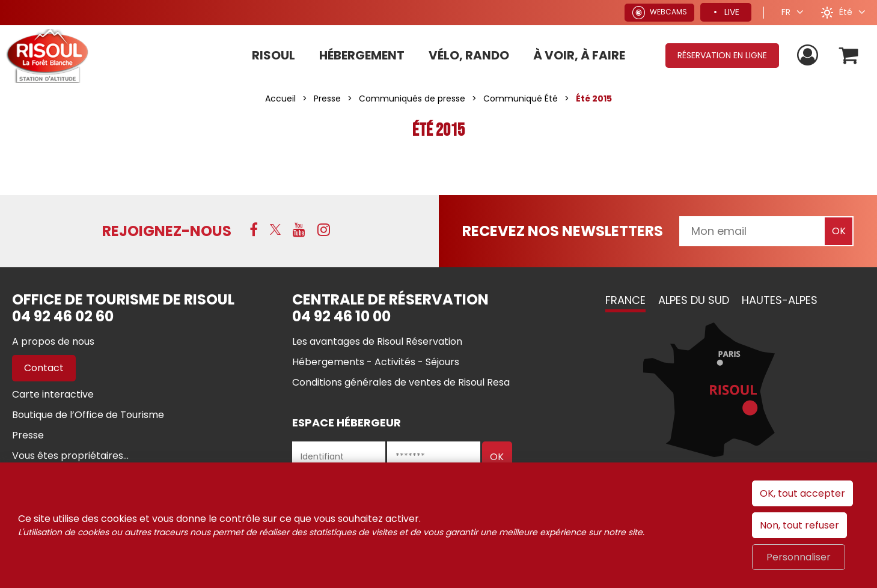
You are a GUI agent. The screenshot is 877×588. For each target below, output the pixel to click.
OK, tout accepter (802, 493)
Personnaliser (799, 557)
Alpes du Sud (694, 300)
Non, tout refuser (799, 525)
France (625, 300)
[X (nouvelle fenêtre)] (275, 229)
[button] (849, 56)
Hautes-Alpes (780, 300)
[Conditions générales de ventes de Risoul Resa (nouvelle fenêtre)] (401, 382)
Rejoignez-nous (167, 231)
